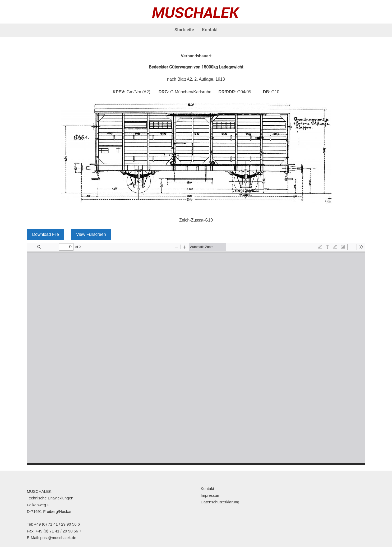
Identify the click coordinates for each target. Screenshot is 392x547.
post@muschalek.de (58, 538)
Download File (46, 234)
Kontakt (210, 30)
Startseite (184, 30)
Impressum (210, 495)
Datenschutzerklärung (220, 502)
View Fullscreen (91, 234)
